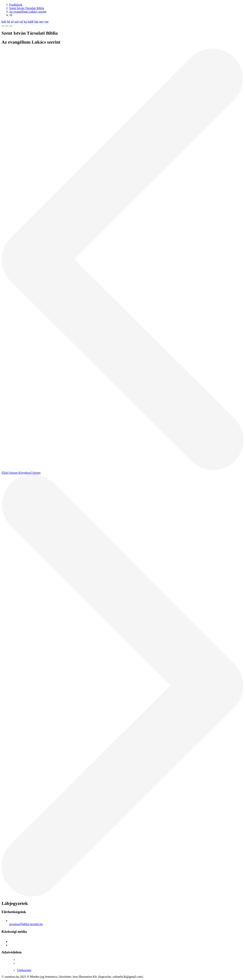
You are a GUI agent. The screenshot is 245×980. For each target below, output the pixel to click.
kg (25, 21)
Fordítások (16, 5)
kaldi (31, 21)
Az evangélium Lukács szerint (28, 12)
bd (8, 21)
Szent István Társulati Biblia (27, 8)
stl (12, 21)
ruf (21, 21)
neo (41, 21)
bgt (36, 21)
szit (16, 21)
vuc (47, 21)
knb (4, 21)
